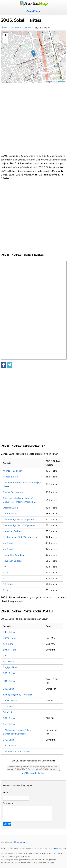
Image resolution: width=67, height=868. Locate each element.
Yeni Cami (8, 644)
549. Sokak (9, 632)
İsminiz (6, 793)
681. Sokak (9, 718)
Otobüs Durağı (11, 508)
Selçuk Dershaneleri (14, 492)
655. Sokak (9, 724)
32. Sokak (8, 706)
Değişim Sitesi (10, 667)
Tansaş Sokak (10, 477)
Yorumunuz (8, 803)
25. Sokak (8, 543)
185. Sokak (9, 673)
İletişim (56, 848)
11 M (6, 590)
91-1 (6, 573)
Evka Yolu (8, 712)
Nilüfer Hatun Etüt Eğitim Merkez (20, 537)
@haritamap (20, 842)
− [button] (5, 40)
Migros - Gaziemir (12, 471)
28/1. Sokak (9, 746)
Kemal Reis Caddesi (13, 555)
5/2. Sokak (9, 661)
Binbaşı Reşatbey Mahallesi (17, 695)
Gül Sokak (8, 584)
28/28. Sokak (10, 701)
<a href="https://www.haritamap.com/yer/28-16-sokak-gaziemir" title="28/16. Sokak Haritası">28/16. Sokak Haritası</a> (33, 768)
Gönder (7, 824)
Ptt (5, 567)
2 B (5, 656)
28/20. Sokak (10, 638)
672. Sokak (9, 740)
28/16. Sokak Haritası (34, 773)
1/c (5, 578)
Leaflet (46, 82)
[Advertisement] (33, 117)
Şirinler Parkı (10, 650)
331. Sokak (9, 681)
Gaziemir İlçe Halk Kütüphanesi (19, 519)
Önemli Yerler (33, 11)
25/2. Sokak (9, 514)
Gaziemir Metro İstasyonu (16, 751)
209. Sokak (9, 689)
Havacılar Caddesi (12, 531)
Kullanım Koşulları (43, 848)
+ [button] (5, 35)
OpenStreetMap (58, 82)
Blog (63, 848)
